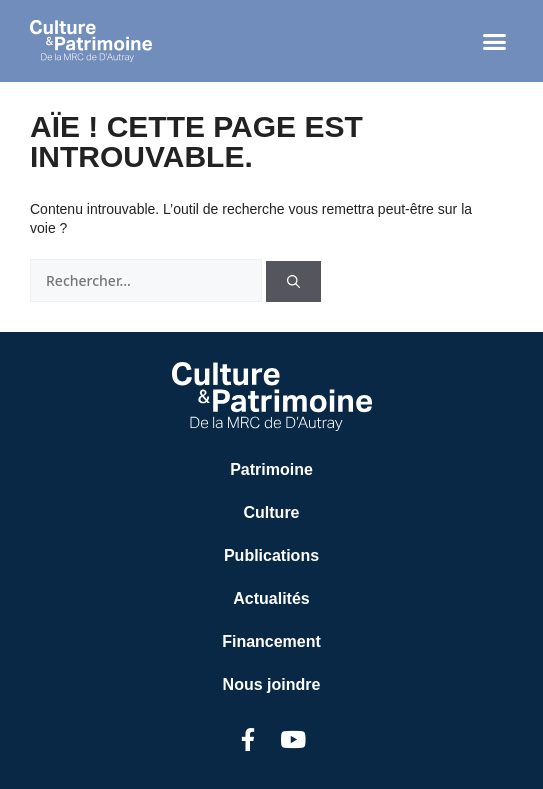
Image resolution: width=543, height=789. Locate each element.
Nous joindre (272, 684)
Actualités (271, 598)
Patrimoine (271, 469)
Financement (271, 641)
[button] (495, 41)
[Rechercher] (293, 281)
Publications (271, 555)
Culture (272, 512)
